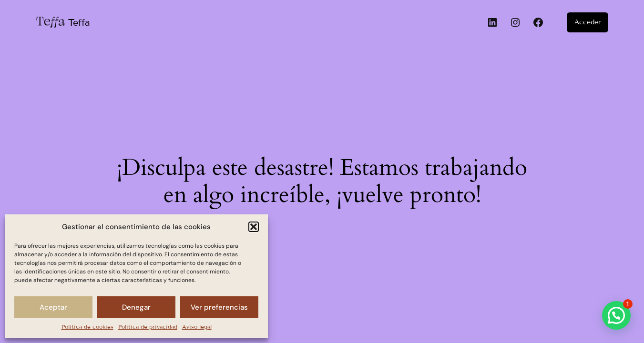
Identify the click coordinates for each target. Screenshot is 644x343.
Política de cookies (87, 327)
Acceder (588, 22)
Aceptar (53, 307)
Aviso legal (197, 327)
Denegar (136, 307)
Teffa (79, 22)
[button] (254, 227)
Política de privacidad (148, 327)
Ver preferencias (219, 307)
